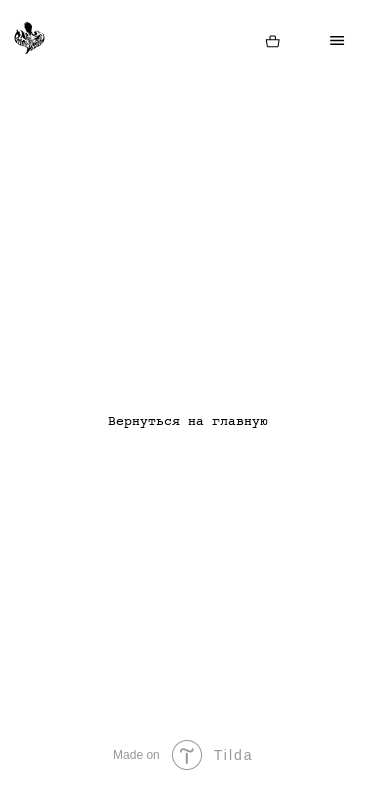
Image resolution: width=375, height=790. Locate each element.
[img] (273, 42)
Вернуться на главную (188, 422)
